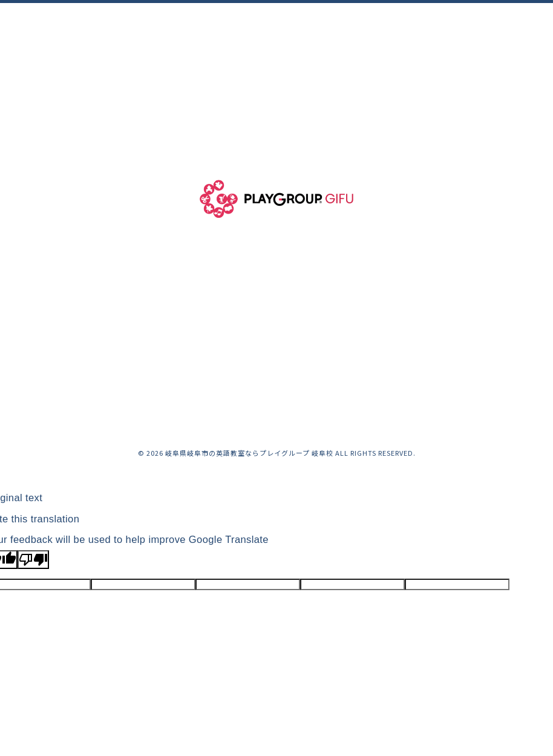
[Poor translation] (33, 560)
